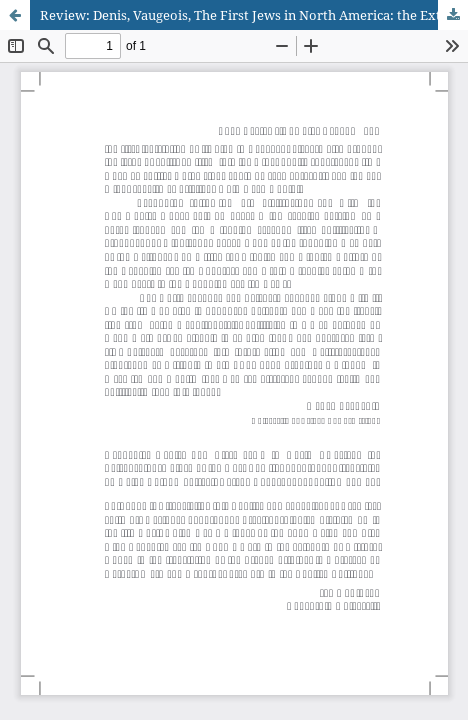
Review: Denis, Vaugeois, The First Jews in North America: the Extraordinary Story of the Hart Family (254, 15)
